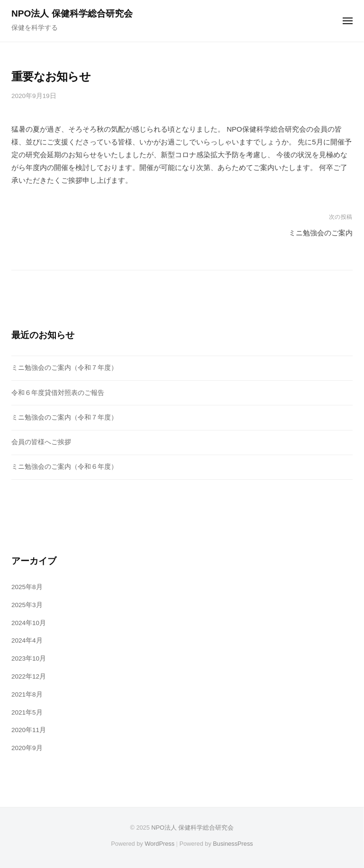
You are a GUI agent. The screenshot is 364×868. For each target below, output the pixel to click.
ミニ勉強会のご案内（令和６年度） (64, 467)
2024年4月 (27, 640)
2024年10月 (29, 623)
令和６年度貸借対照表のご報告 (58, 393)
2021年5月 (27, 712)
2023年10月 (29, 658)
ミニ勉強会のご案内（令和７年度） (64, 368)
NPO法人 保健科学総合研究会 (72, 13)
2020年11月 (29, 730)
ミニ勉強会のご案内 (321, 233)
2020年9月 (27, 748)
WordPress (159, 844)
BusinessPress (233, 844)
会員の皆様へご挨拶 (41, 442)
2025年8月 (27, 587)
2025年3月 (27, 605)
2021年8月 (27, 694)
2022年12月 (29, 676)
